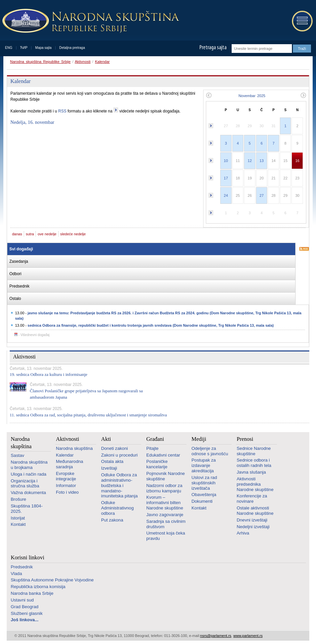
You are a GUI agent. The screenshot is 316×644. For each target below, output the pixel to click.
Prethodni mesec (209, 95)
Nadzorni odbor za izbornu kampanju (164, 488)
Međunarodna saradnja (69, 464)
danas (17, 234)
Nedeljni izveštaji (253, 527)
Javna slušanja (251, 472)
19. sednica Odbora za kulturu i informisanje (49, 374)
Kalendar (102, 62)
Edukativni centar (163, 455)
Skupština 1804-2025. (27, 509)
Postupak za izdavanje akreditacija (204, 465)
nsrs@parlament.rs (216, 636)
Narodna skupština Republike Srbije (40, 62)
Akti (106, 439)
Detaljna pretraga (72, 48)
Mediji (199, 439)
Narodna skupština (21, 442)
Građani (155, 439)
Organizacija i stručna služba (25, 484)
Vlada (16, 574)
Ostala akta (112, 461)
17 (226, 178)
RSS (62, 111)
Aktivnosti (83, 62)
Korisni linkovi (27, 557)
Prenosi (245, 439)
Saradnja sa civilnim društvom (166, 524)
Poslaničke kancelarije (157, 464)
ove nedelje (47, 234)
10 (226, 161)
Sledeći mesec (303, 95)
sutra (30, 234)
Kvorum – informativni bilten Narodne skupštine (165, 503)
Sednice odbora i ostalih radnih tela (254, 463)
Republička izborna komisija (38, 587)
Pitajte (152, 448)
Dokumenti (202, 501)
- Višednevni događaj (32, 335)
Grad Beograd (25, 607)
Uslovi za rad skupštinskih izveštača (204, 483)
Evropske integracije (66, 476)
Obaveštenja (204, 495)
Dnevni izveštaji (252, 520)
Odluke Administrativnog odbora (117, 508)
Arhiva (243, 533)
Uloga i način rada (28, 474)
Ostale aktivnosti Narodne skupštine (255, 511)
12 (250, 161)
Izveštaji (109, 468)
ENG (9, 48)
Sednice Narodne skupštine (254, 451)
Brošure (18, 499)
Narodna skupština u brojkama (29, 465)
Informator (66, 486)
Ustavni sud (22, 600)
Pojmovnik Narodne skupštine (166, 476)
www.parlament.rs (248, 636)
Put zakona (112, 520)
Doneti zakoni (114, 448)
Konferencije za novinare (252, 499)
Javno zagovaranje (165, 515)
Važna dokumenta (28, 493)
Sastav (17, 455)
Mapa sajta (43, 48)
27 (261, 195)
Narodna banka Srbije (32, 593)
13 (261, 161)
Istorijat (18, 518)
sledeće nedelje (73, 234)
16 (297, 161)
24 (226, 195)
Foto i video (67, 492)
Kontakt (18, 524)
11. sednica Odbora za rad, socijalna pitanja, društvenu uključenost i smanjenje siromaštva (88, 415)
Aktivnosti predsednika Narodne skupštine (255, 484)
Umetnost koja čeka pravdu (166, 536)
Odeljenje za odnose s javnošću (210, 451)
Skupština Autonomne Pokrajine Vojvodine (52, 580)
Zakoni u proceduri (119, 455)
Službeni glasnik (27, 613)
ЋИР (24, 48)
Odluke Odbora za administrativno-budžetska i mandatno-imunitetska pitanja (119, 485)
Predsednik (22, 567)
